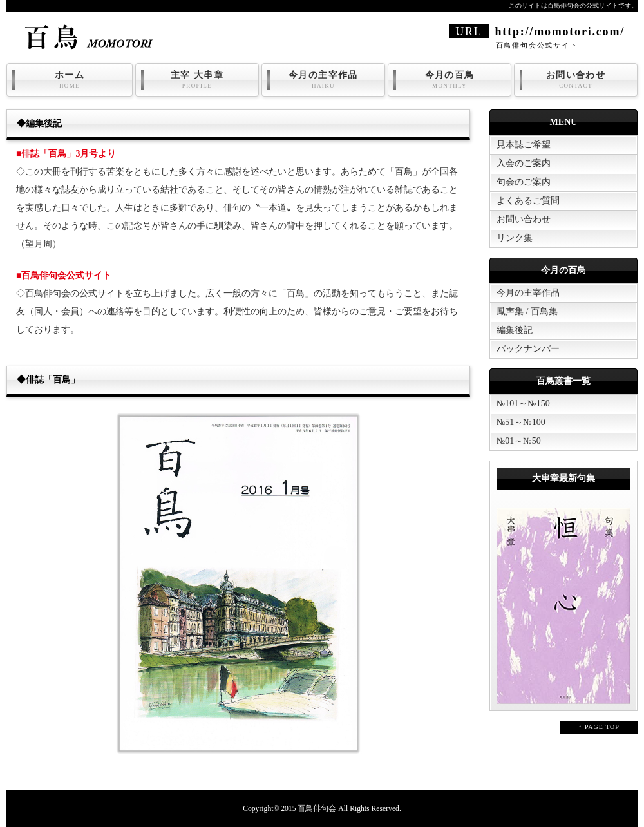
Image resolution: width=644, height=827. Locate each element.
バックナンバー (528, 349)
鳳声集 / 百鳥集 (527, 311)
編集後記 (515, 330)
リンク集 (515, 238)
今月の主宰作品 (323, 80)
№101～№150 (523, 404)
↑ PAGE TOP (599, 727)
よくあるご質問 (528, 201)
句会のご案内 (524, 182)
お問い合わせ (576, 80)
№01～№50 (519, 441)
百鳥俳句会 (317, 809)
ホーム (70, 80)
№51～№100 (521, 422)
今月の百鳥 (450, 80)
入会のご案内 (524, 163)
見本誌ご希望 (524, 145)
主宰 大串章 (197, 80)
